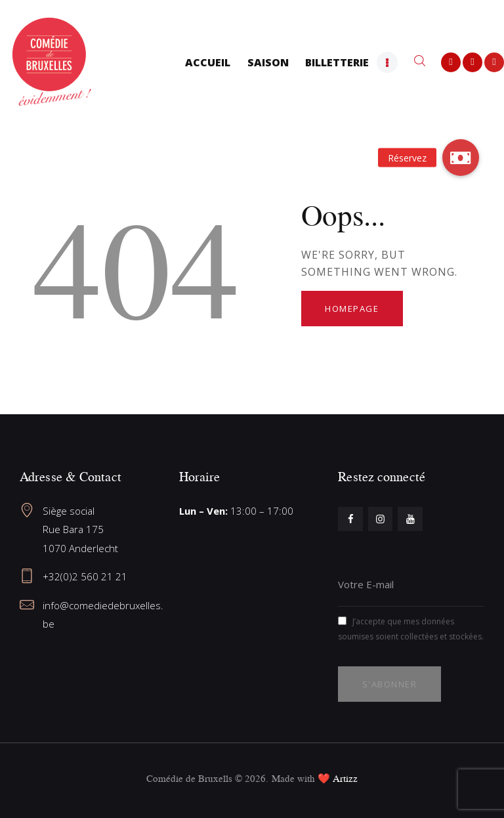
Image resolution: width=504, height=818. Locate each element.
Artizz (345, 778)
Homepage (352, 309)
